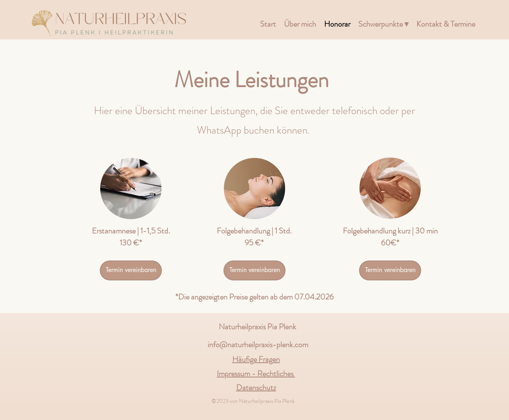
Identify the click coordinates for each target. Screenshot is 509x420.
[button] (383, 24)
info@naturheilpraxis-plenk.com (258, 345)
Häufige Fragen (256, 359)
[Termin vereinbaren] (131, 270)
